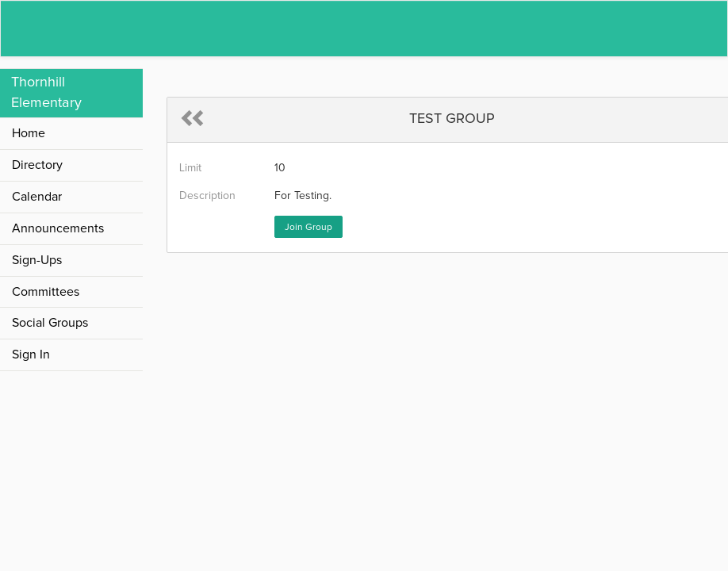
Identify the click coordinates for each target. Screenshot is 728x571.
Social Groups (50, 323)
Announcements (58, 228)
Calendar (37, 197)
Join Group (308, 228)
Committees (46, 292)
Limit (190, 168)
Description (207, 196)
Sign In (31, 354)
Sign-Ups (37, 260)
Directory (37, 165)
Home (29, 133)
